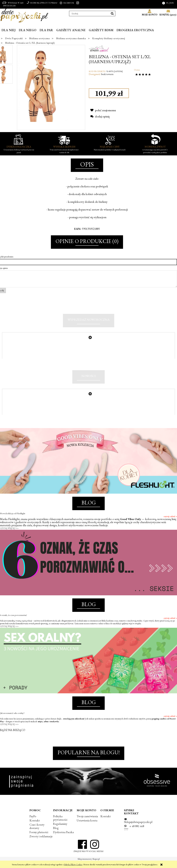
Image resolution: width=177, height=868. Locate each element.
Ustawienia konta (87, 827)
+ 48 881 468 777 (134, 835)
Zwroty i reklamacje (41, 843)
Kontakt (35, 827)
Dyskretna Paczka (63, 839)
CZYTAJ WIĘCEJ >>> (9, 535)
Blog (56, 835)
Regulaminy (60, 831)
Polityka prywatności (60, 825)
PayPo (33, 823)
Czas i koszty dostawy (37, 833)
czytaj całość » (170, 523)
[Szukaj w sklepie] (89, 14)
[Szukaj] (112, 14)
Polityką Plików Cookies (73, 865)
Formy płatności (39, 839)
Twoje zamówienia (87, 823)
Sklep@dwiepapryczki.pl (138, 829)
